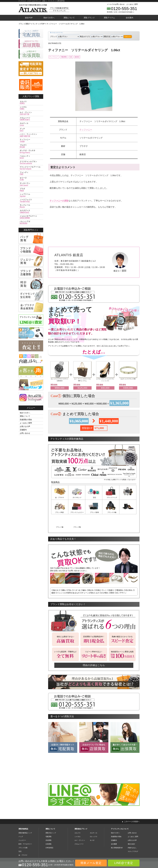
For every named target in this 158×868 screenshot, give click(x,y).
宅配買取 (69, 57)
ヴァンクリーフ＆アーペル (31, 168)
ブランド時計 (128, 498)
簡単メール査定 (91, 863)
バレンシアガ (31, 223)
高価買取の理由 (26, 420)
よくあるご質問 (132, 4)
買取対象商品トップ (25, 818)
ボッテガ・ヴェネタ (31, 152)
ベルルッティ (31, 157)
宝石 (79, 57)
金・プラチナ (60, 498)
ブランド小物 (94, 512)
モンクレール (31, 206)
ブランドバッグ (111, 498)
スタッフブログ (133, 836)
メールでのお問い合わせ (116, 4)
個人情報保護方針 (117, 833)
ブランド (65, 36)
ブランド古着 (23, 833)
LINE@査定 (49, 833)
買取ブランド (89, 18)
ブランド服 (111, 512)
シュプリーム (31, 195)
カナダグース (31, 212)
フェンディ (31, 173)
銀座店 (88, 57)
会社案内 (129, 18)
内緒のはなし (132, 833)
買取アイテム (109, 18)
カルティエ (31, 124)
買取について (69, 18)
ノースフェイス (31, 201)
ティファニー (55, 57)
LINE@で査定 (124, 863)
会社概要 (114, 829)
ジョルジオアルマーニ (31, 217)
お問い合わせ (25, 433)
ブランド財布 (77, 512)
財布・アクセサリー (25, 829)
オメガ (92, 825)
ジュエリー (22, 825)
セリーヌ (31, 179)
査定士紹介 (131, 829)
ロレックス (94, 821)
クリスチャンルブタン (31, 163)
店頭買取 (49, 825)
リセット (128, 37)
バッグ (21, 821)
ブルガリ (31, 146)
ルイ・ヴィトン (31, 113)
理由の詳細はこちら (94, 650)
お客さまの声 (25, 426)
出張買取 (49, 829)
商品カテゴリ (91, 36)
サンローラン (31, 184)
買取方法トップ (51, 818)
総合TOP (29, 18)
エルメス (31, 103)
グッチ (31, 130)
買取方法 (113, 36)
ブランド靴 (128, 512)
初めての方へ (49, 18)
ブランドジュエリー (60, 512)
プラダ (31, 190)
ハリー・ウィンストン (31, 135)
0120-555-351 (124, 9)
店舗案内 (23, 430)
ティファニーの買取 (59, 201)
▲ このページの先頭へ (131, 806)
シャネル (31, 108)
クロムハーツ (31, 119)
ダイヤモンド (77, 498)
